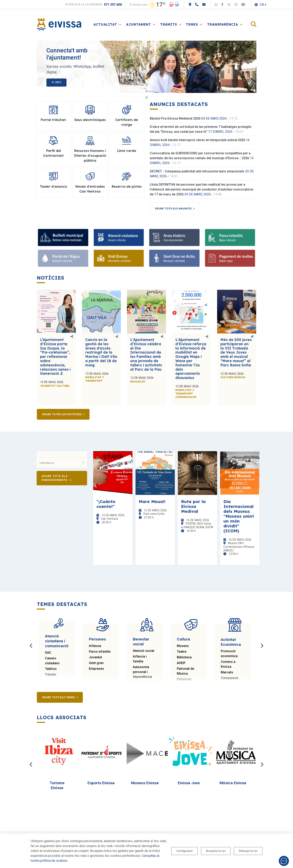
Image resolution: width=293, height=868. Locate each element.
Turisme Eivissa (57, 785)
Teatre (182, 652)
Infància (95, 646)
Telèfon (51, 669)
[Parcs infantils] (230, 237)
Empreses (96, 669)
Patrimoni (184, 679)
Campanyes (230, 678)
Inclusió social (144, 682)
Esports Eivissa (101, 783)
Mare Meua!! (152, 501)
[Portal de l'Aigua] (63, 258)
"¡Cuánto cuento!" (106, 504)
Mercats (227, 672)
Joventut (95, 657)
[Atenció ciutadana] (119, 237)
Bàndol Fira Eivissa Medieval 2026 (175, 118)
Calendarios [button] (62, 463)
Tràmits (51, 675)
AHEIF (181, 663)
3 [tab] (147, 91)
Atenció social (144, 651)
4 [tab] (147, 97)
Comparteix (72, 337)
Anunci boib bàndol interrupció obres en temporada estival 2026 (197, 140)
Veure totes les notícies (62, 414)
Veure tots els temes (58, 697)
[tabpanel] (146, 67)
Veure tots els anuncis (173, 208)
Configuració (185, 851)
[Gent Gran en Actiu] (174, 258)
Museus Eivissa (145, 783)
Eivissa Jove (189, 783)
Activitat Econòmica (231, 642)
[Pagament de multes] (230, 258)
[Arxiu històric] (174, 237)
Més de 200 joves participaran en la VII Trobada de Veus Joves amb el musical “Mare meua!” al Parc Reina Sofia (236, 352)
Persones (97, 639)
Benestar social (141, 642)
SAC (48, 653)
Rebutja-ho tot (248, 851)
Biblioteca (184, 657)
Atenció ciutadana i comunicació (57, 641)
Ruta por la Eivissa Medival (193, 506)
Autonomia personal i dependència (142, 672)
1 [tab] (147, 78)
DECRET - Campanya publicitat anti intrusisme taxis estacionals (197, 171)
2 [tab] (147, 85)
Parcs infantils (100, 652)
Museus (183, 646)
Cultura (183, 639)
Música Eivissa (233, 783)
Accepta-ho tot (216, 851)
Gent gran (96, 663)
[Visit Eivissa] (119, 258)
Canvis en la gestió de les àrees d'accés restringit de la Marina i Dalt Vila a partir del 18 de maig (101, 352)
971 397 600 (113, 5)
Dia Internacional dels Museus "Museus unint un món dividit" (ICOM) (239, 516)
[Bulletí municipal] (63, 237)
